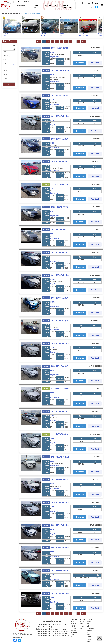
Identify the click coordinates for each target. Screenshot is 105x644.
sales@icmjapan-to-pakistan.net (58, 636)
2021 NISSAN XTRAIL (60, 457)
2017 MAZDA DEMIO (60, 48)
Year (5, 52)
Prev (39, 42)
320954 (53, 370)
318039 (53, 100)
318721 (53, 188)
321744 (53, 416)
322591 (53, 552)
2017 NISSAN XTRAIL (60, 71)
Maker (6, 44)
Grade (47, 54)
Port (81, 53)
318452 (53, 143)
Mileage (6, 79)
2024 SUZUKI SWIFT (60, 96)
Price (5, 75)
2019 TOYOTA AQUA (60, 139)
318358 (53, 120)
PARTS (57, 6)
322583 (53, 529)
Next (84, 42)
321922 (53, 438)
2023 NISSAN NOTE (59, 230)
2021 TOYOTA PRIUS (60, 252)
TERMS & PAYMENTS (67, 7)
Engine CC (7, 55)
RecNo (6, 71)
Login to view (55, 57)
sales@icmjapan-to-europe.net (58, 631)
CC (62, 64)
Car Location (7, 67)
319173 (53, 257)
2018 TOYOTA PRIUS (60, 343)
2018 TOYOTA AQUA (60, 321)
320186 (53, 325)
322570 (53, 507)
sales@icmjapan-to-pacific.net (58, 633)
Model (6, 48)
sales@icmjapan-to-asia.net (57, 625)
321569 (53, 393)
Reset (9, 84)
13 (78, 42)
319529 (53, 302)
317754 (53, 75)
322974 (53, 597)
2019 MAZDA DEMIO (60, 389)
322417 (53, 461)
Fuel (5, 59)
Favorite (79, 63)
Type (5, 63)
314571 (53, 52)
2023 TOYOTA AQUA (60, 366)
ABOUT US (37, 7)
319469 (53, 279)
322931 (53, 575)
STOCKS (48, 6)
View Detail (95, 63)
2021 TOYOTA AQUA (60, 434)
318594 (53, 166)
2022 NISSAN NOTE (59, 207)
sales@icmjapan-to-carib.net (57, 629)
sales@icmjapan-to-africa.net (57, 627)
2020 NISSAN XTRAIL (60, 184)
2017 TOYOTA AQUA (60, 298)
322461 (53, 484)
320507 (53, 348)
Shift (95, 53)
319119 (53, 211)
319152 (53, 234)
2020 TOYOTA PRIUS (60, 502)
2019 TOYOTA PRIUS (60, 116)
